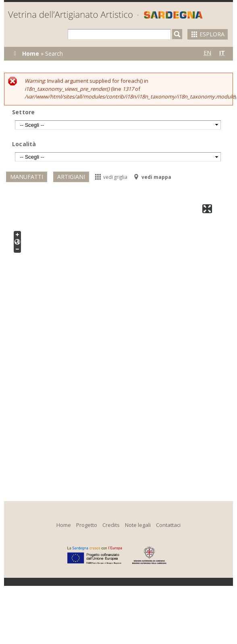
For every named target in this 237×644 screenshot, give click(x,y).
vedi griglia (111, 177)
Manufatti (27, 177)
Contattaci (168, 525)
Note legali (138, 525)
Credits (111, 525)
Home (31, 53)
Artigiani (71, 177)
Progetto (87, 525)
